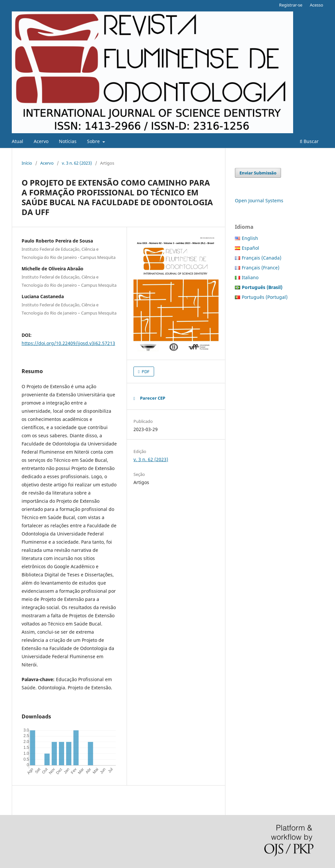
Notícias (68, 141)
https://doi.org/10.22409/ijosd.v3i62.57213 (68, 343)
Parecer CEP (153, 398)
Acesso (317, 5)
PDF (145, 371)
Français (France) (261, 268)
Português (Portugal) (265, 297)
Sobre (94, 141)
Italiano (250, 277)
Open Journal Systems (259, 200)
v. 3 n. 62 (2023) (77, 163)
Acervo (41, 141)
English (250, 238)
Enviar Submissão (258, 173)
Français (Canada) (262, 258)
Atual (18, 141)
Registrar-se (291, 5)
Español (250, 248)
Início (27, 163)
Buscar (309, 141)
